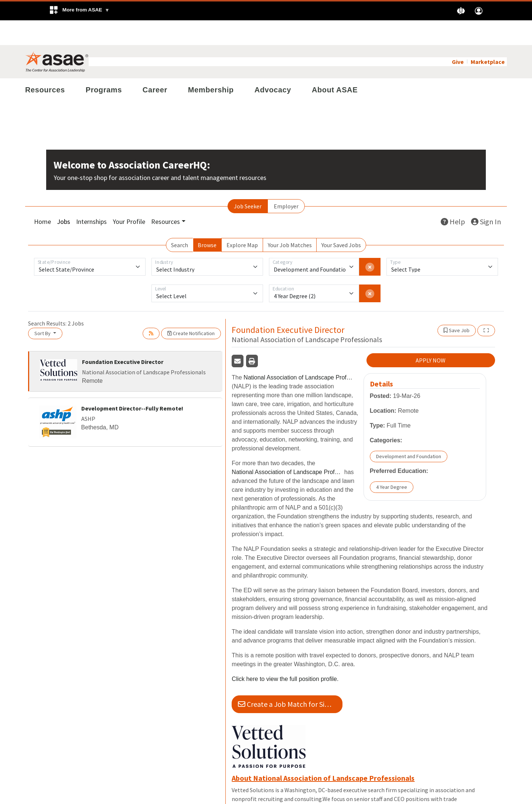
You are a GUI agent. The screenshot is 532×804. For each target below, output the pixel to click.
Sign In (486, 197)
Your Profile (129, 197)
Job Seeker (248, 181)
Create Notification (191, 309)
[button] (79, 11)
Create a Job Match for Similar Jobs (290, 680)
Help (453, 197)
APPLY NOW (431, 336)
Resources (45, 65)
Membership (211, 65)
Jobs (64, 197)
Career (155, 65)
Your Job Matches (290, 220)
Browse (207, 220)
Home (42, 197)
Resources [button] (166, 197)
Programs (104, 65)
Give (458, 37)
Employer (286, 181)
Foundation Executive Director (123, 337)
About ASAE (335, 65)
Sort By (43, 309)
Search (180, 220)
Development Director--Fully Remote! (132, 384)
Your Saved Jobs (341, 220)
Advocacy (273, 65)
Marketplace (488, 37)
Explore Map (242, 220)
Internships (91, 197)
